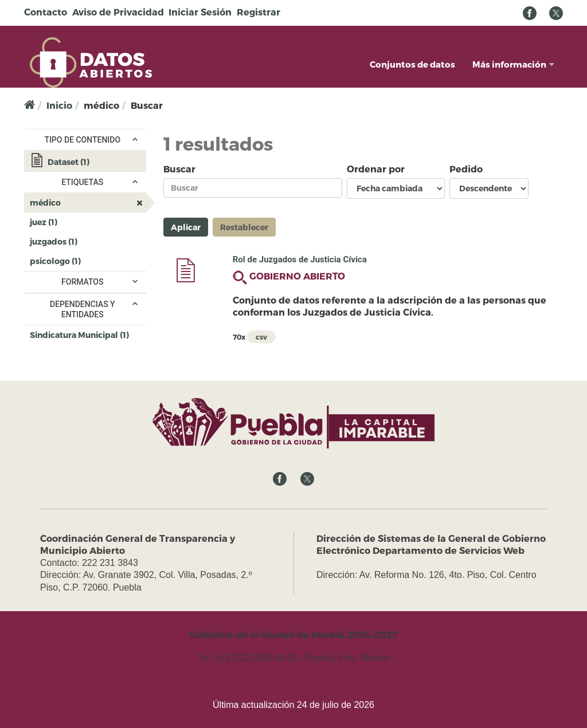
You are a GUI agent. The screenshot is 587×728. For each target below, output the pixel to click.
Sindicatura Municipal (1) (88, 337)
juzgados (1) (88, 243)
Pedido (466, 169)
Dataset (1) (88, 163)
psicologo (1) (88, 263)
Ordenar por (376, 169)
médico (88, 204)
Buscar (179, 169)
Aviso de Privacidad (118, 12)
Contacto (46, 12)
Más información (513, 64)
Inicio (59, 105)
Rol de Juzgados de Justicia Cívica (300, 259)
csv (261, 337)
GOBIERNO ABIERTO (297, 276)
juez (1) (76, 221)
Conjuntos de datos (412, 64)
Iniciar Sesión (200, 12)
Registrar (259, 12)
